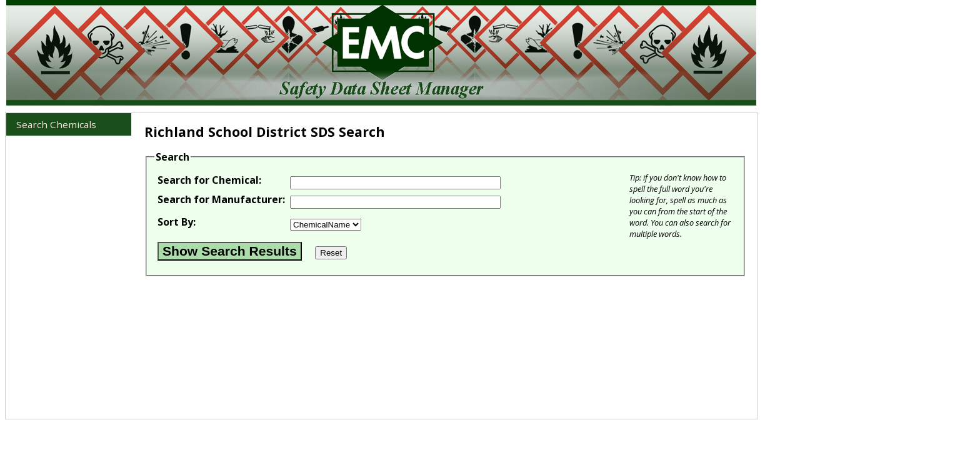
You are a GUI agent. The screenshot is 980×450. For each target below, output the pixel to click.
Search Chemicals (56, 124)
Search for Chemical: (209, 180)
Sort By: (177, 222)
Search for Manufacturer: (221, 199)
